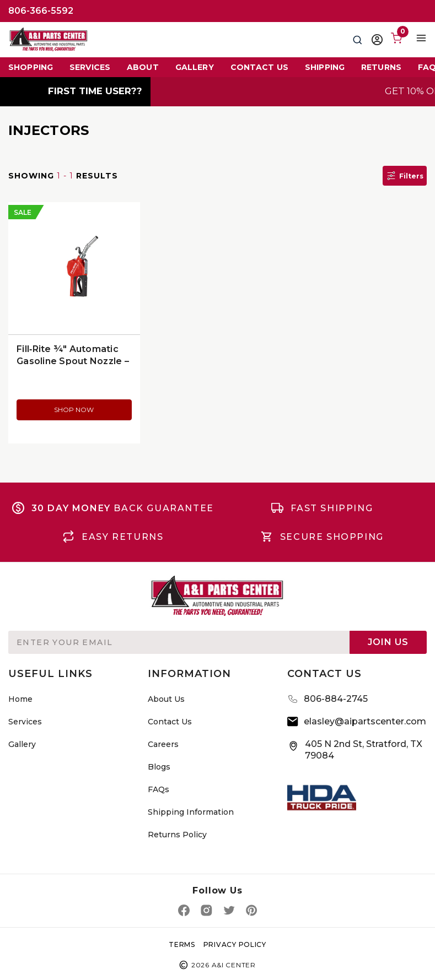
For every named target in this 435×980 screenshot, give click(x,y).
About (143, 67)
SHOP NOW (74, 410)
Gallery (195, 67)
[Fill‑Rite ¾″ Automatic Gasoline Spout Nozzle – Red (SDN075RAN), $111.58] (74, 268)
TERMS (182, 944)
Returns (381, 67)
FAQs (159, 789)
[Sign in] (373, 40)
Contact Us (259, 67)
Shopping (31, 67)
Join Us (388, 642)
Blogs (159, 767)
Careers (163, 744)
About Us (166, 699)
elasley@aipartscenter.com (365, 721)
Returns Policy (177, 835)
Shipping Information (191, 812)
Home (20, 699)
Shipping (325, 67)
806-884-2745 (336, 699)
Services (90, 67)
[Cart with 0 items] (392, 40)
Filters (405, 176)
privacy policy (235, 944)
